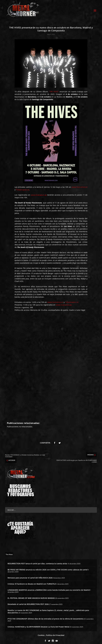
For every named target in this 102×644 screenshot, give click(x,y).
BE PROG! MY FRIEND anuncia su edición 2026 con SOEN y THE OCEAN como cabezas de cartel (48, 567)
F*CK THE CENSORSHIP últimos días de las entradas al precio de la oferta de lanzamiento (46, 617)
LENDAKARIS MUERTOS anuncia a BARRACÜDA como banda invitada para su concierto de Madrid (49, 588)
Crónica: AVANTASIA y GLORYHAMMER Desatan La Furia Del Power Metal (38, 625)
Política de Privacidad (55, 633)
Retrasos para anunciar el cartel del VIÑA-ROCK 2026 (30, 576)
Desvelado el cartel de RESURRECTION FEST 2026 (28, 602)
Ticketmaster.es (23, 187)
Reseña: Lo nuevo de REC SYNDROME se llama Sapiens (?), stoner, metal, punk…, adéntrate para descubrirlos (48, 609)
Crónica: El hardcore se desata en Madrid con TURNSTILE (32, 582)
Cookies (41, 633)
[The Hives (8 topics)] (9, 552)
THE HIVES (54, 89)
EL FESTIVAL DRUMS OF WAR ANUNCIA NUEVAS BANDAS (31, 596)
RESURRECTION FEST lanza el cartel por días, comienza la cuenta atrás (37, 561)
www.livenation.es (79, 185)
